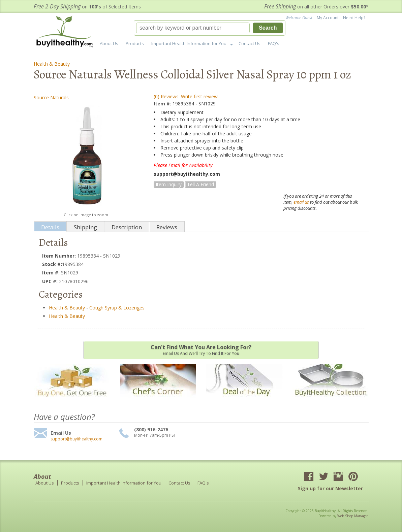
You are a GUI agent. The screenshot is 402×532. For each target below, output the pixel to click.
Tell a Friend (200, 184)
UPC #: (51, 281)
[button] (210, 28)
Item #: (163, 104)
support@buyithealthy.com (76, 439)
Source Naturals (51, 97)
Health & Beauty (52, 64)
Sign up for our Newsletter (330, 488)
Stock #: (52, 264)
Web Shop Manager (352, 516)
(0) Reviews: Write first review (186, 96)
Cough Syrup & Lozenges (117, 308)
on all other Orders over (316, 7)
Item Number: (60, 256)
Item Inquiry (169, 184)
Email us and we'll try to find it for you (201, 350)
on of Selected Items (87, 7)
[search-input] (193, 28)
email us (301, 202)
